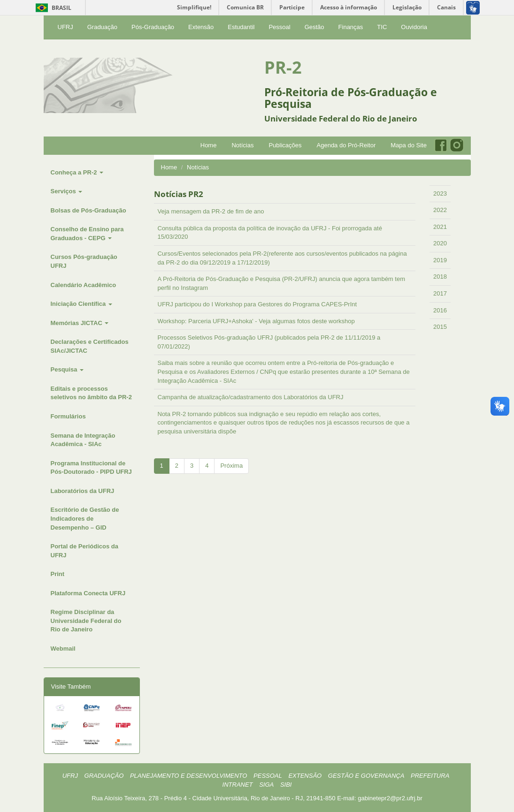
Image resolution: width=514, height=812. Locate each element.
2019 (440, 260)
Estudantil (241, 27)
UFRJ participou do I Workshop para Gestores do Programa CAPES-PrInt (257, 304)
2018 (440, 277)
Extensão (201, 27)
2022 (440, 210)
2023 (440, 194)
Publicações (285, 145)
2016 (440, 310)
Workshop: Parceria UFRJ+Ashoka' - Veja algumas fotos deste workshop (256, 321)
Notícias (242, 145)
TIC (382, 27)
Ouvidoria (414, 27)
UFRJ (65, 27)
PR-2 (283, 67)
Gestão (315, 27)
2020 (440, 243)
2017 (440, 293)
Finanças (351, 27)
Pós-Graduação (153, 27)
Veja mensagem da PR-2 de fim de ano (211, 211)
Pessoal (279, 27)
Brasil (52, 8)
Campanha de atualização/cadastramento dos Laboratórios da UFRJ (251, 397)
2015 (440, 327)
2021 (440, 227)
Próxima (231, 466)
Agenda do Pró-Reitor (346, 145)
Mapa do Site (409, 145)
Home (209, 145)
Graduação (102, 27)
